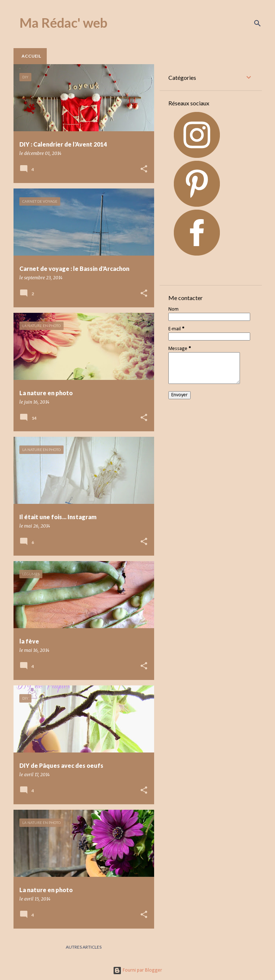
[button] (144, 169)
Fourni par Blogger (137, 970)
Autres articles (84, 947)
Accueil (31, 56)
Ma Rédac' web (63, 23)
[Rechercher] (257, 23)
